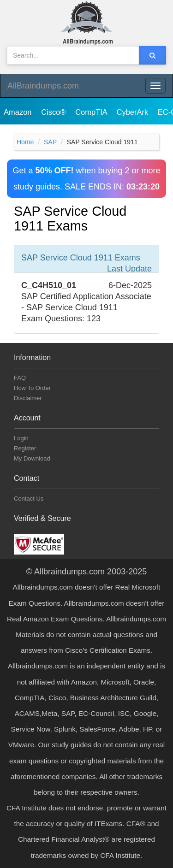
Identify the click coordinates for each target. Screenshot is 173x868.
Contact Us (29, 499)
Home (25, 142)
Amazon (19, 112)
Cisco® (54, 112)
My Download (32, 458)
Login (21, 438)
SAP (50, 142)
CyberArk (133, 112)
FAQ (20, 378)
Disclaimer (28, 398)
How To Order (32, 388)
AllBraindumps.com (43, 86)
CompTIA (92, 112)
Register (25, 448)
